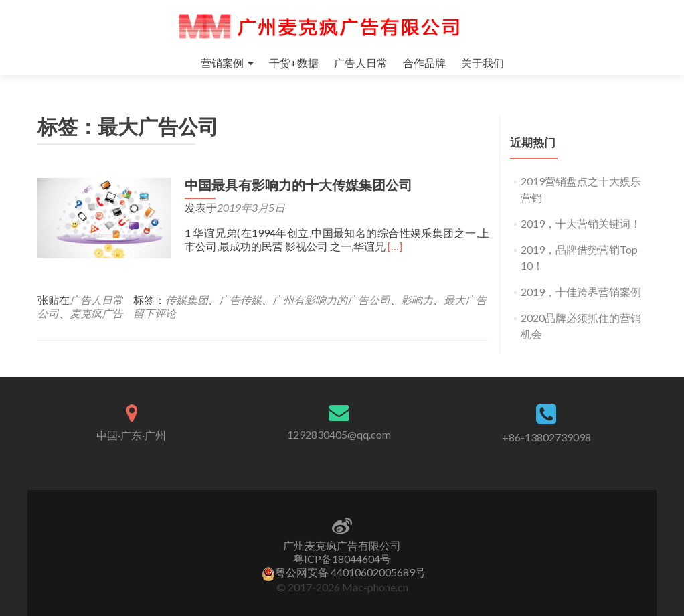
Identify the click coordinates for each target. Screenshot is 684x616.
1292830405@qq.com (339, 434)
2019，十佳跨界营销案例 (581, 292)
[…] (395, 246)
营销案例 (222, 63)
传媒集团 (187, 300)
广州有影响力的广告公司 (331, 300)
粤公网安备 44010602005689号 (344, 572)
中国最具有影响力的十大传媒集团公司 (298, 185)
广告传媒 (240, 300)
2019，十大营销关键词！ (581, 223)
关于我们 (483, 63)
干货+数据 (294, 63)
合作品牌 (424, 63)
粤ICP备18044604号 (342, 559)
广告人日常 (361, 63)
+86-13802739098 (546, 437)
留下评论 (155, 313)
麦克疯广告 (96, 313)
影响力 (417, 300)
